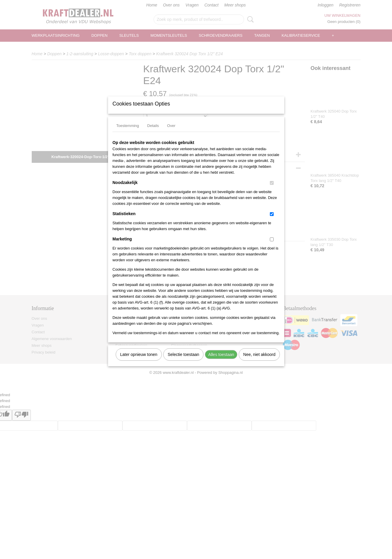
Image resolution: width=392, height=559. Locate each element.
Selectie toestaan (183, 362)
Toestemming (128, 133)
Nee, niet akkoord (259, 362)
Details (153, 133)
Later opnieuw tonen (139, 362)
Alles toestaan (221, 362)
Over (171, 133)
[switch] (272, 191)
